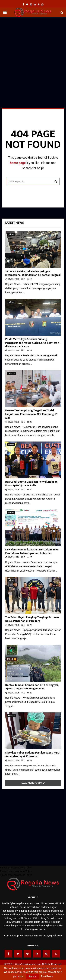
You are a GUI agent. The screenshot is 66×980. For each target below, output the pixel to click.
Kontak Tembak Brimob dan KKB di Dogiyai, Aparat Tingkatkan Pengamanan (32, 687)
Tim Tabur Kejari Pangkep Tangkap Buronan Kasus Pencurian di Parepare (32, 619)
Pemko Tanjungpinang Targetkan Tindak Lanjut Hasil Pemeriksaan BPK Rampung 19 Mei (31, 414)
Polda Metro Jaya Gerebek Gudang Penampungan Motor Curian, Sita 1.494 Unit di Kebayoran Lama (32, 343)
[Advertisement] (33, 54)
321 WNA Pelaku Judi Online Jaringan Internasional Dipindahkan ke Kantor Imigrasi (33, 273)
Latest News (15, 223)
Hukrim (11, 234)
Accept (32, 976)
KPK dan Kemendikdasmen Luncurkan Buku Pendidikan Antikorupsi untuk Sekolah (32, 551)
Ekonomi (12, 373)
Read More (47, 976)
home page (18, 163)
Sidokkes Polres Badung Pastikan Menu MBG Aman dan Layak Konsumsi (32, 755)
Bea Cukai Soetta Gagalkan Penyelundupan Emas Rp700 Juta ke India (31, 484)
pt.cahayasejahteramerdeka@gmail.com (40, 936)
